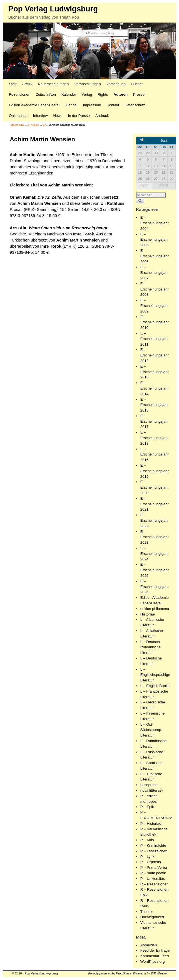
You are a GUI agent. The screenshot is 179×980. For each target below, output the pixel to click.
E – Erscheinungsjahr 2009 (155, 306)
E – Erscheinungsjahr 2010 (155, 322)
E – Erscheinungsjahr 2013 (155, 372)
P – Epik (147, 807)
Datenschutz (135, 105)
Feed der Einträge (155, 950)
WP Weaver (159, 973)
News (58, 116)
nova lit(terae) (152, 790)
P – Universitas (153, 879)
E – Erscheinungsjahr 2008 (155, 289)
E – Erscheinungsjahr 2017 (155, 421)
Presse (139, 94)
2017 (144, 186)
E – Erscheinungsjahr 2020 (155, 487)
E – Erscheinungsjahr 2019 (155, 471)
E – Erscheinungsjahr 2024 (155, 554)
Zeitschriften (46, 94)
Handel (72, 105)
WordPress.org (153, 961)
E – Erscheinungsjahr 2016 (155, 455)
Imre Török (84, 234)
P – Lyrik (147, 857)
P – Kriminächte (153, 845)
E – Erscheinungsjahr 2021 (155, 504)
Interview (40, 116)
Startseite (17, 125)
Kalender (69, 94)
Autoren (120, 94)
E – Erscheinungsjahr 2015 (155, 405)
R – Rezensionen (154, 884)
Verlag (87, 94)
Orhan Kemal (22, 197)
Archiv (27, 84)
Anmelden (149, 945)
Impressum (92, 105)
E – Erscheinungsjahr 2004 (155, 223)
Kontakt (113, 105)
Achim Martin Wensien (70, 185)
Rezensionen (20, 94)
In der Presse (79, 116)
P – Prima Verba (154, 867)
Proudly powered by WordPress (110, 973)
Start (13, 84)
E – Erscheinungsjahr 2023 (155, 537)
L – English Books (155, 686)
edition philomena (155, 609)
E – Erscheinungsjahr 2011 (155, 339)
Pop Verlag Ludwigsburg (53, 9)
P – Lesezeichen (154, 851)
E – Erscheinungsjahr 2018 (155, 438)
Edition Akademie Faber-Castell (35, 105)
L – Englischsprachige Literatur (155, 675)
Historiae (148, 614)
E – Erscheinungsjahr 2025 (155, 570)
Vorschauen (116, 84)
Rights (103, 94)
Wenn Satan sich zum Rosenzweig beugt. (69, 228)
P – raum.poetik (153, 873)
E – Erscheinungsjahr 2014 (155, 388)
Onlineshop (18, 116)
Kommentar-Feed (155, 956)
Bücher (137, 84)
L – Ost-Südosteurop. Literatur (151, 730)
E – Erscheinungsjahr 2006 (155, 256)
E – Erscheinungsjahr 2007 (155, 273)
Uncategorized (152, 917)
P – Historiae (151, 823)
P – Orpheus (151, 862)
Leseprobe (149, 785)
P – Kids (147, 840)
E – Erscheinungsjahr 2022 (155, 520)
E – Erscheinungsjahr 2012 (155, 355)
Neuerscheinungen (54, 84)
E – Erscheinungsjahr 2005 (155, 240)
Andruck (102, 116)
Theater (147, 912)
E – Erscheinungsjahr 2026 (155, 587)
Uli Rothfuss (113, 203)
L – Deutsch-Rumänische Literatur (151, 647)
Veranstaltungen (87, 84)
